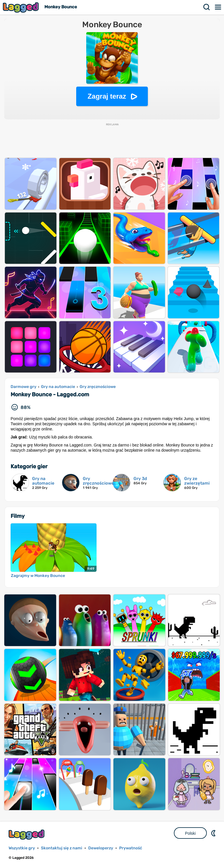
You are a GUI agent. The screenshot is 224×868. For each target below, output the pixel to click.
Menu (218, 7)
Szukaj (207, 7)
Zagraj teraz (107, 96)
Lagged (21, 7)
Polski (190, 833)
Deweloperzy (101, 848)
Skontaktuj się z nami (62, 848)
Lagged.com (27, 835)
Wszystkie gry (22, 848)
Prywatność (131, 848)
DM (214, 833)
